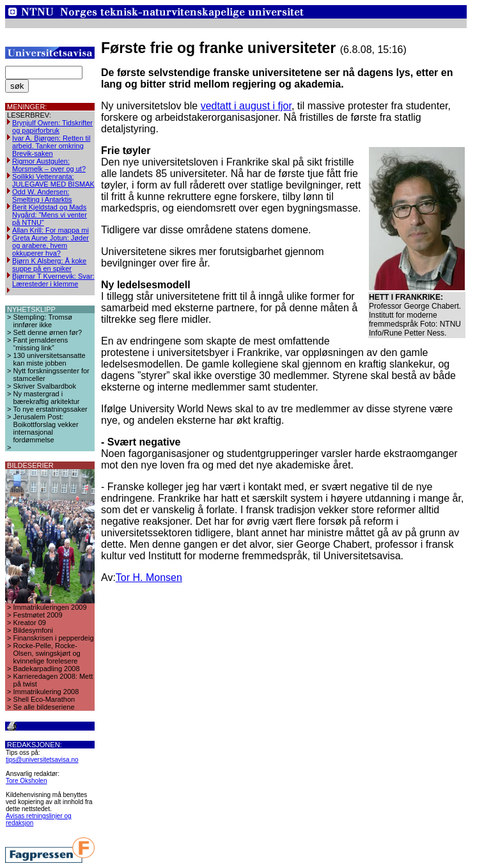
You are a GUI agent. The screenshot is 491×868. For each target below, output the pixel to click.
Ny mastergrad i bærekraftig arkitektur (47, 398)
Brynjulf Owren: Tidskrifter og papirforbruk (52, 127)
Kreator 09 (30, 623)
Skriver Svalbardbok (45, 386)
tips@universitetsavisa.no (42, 760)
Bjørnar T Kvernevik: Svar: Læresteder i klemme (53, 280)
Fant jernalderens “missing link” (41, 344)
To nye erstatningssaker (51, 409)
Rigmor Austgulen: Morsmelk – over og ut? (49, 165)
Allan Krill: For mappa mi (51, 230)
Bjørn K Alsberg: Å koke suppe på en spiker (49, 265)
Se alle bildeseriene (44, 707)
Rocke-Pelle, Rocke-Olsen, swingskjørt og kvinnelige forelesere (47, 653)
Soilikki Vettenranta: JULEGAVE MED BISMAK (53, 180)
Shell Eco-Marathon (44, 699)
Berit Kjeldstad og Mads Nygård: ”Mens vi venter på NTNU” (50, 215)
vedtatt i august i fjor (246, 106)
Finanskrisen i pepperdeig (54, 638)
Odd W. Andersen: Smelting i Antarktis (42, 196)
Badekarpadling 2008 (47, 669)
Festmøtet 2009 (38, 615)
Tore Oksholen (26, 781)
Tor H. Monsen (149, 577)
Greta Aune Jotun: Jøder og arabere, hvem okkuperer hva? (51, 245)
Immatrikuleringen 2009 (50, 607)
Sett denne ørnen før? (48, 332)
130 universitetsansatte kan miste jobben (50, 359)
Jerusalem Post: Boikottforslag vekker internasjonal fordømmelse (46, 428)
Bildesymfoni (33, 630)
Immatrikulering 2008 (46, 692)
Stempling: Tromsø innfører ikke (43, 321)
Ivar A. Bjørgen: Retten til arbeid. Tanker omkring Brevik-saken (51, 146)
